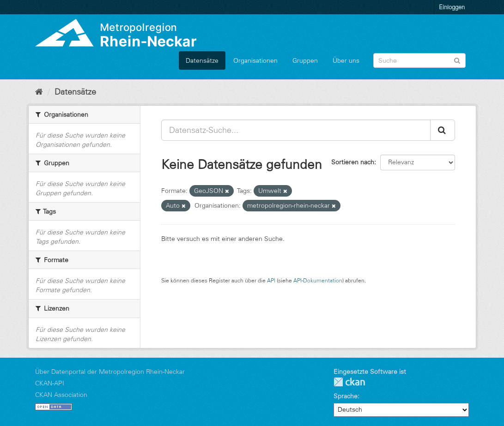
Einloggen (452, 7)
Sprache (346, 396)
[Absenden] (457, 60)
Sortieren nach (353, 162)
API (271, 280)
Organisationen (255, 60)
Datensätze (202, 60)
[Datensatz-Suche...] (296, 130)
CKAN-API (50, 383)
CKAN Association (61, 395)
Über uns (346, 60)
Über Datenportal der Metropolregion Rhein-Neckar (110, 372)
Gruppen (305, 60)
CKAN (349, 382)
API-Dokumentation (318, 280)
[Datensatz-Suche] (419, 60)
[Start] (39, 92)
